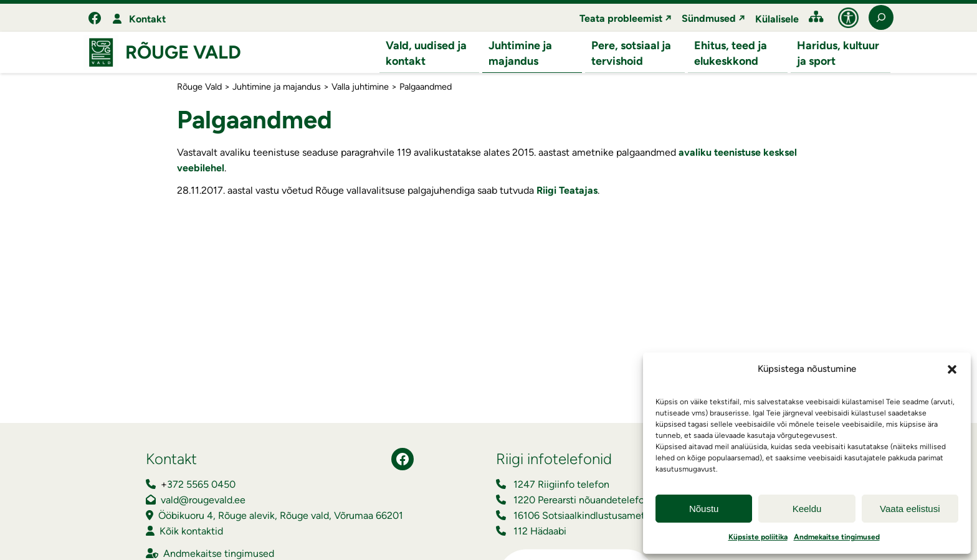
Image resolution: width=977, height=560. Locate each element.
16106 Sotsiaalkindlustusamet (579, 516)
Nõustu (704, 509)
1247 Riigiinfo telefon (561, 485)
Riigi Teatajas (567, 191)
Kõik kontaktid (191, 532)
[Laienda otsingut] (881, 17)
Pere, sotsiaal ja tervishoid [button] (631, 53)
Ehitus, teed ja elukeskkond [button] (731, 53)
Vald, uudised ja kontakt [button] (426, 53)
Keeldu (807, 509)
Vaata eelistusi (910, 509)
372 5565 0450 (201, 485)
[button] (952, 369)
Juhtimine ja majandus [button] (520, 53)
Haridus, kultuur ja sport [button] (838, 53)
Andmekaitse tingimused (837, 537)
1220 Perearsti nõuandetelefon (582, 501)
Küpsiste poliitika (758, 537)
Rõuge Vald (183, 53)
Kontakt (147, 19)
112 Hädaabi (540, 532)
